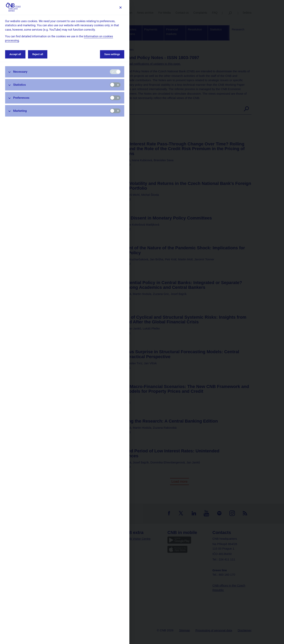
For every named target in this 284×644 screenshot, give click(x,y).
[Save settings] (120, 7)
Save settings (112, 54)
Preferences (21, 98)
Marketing (20, 111)
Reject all (38, 54)
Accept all (15, 54)
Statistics (20, 85)
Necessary (20, 72)
